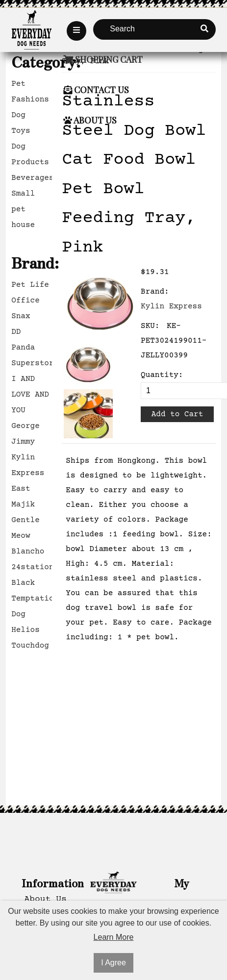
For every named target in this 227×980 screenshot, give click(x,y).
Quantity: (162, 375)
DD (16, 332)
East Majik (23, 497)
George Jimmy (25, 434)
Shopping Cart (103, 59)
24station (32, 567)
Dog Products (30, 154)
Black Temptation (32, 591)
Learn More (114, 937)
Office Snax (25, 308)
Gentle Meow (25, 528)
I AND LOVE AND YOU (30, 395)
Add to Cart (177, 414)
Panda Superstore (32, 355)
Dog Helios (25, 622)
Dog (18, 115)
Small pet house (23, 209)
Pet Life (30, 285)
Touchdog (30, 646)
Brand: (155, 292)
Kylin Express (28, 465)
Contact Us (96, 90)
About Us (90, 120)
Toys (21, 131)
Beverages (32, 178)
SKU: (150, 326)
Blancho (28, 552)
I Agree (113, 963)
